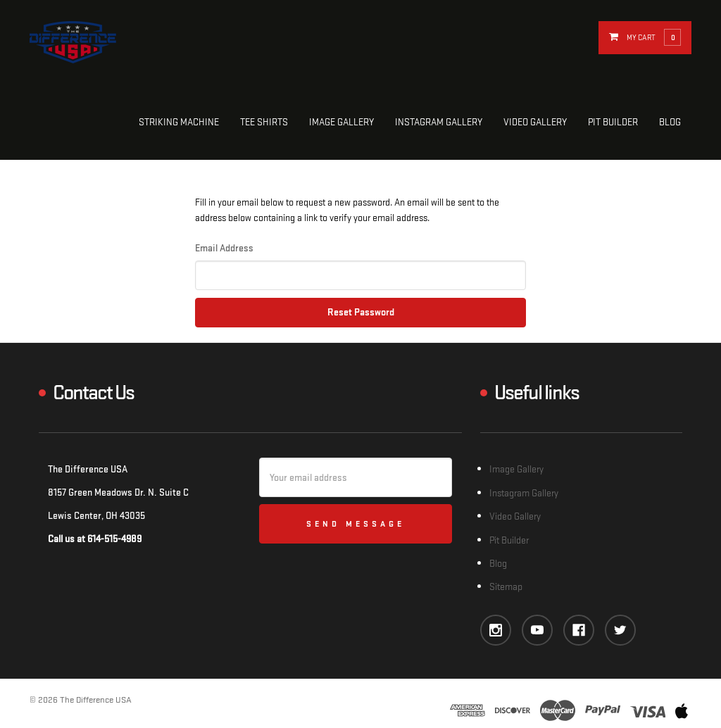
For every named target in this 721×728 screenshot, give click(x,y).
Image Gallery (341, 122)
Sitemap (506, 587)
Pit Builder (613, 122)
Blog (670, 122)
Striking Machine (179, 122)
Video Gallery (535, 122)
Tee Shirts (264, 122)
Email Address (224, 248)
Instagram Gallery (439, 122)
